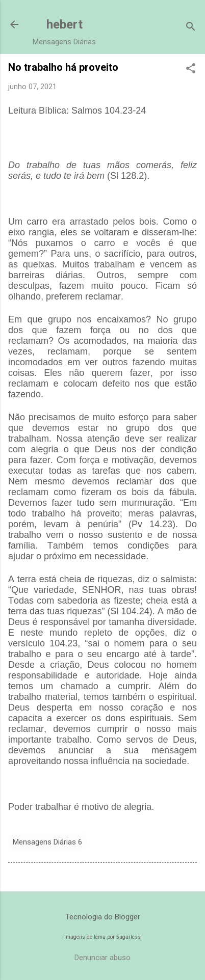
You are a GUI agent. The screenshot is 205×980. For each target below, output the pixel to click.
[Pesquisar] (191, 28)
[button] (191, 69)
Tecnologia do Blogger (103, 917)
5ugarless (129, 937)
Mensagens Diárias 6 (47, 842)
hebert (65, 24)
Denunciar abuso (102, 958)
